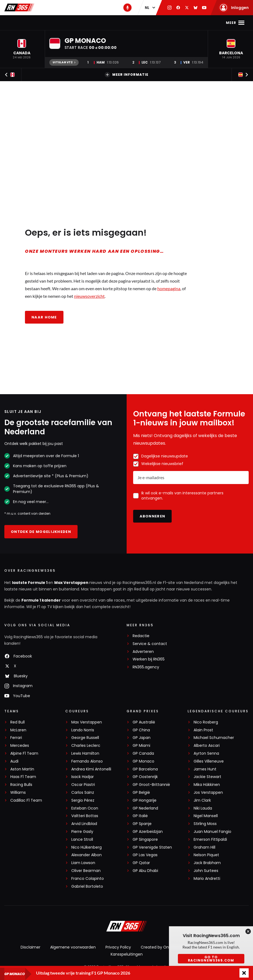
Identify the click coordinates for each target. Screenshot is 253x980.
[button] (22, 49)
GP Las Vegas (145, 855)
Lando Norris (83, 730)
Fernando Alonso (87, 761)
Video (167, 23)
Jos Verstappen (208, 793)
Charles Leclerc (86, 746)
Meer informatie (126, 75)
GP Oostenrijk (145, 777)
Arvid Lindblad (84, 824)
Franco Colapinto (88, 879)
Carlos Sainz (83, 793)
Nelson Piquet (206, 855)
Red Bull (17, 722)
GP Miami (141, 746)
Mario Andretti (207, 879)
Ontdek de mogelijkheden (41, 532)
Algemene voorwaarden (73, 947)
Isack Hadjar (83, 777)
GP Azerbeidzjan (148, 832)
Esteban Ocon (85, 808)
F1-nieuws (32, 23)
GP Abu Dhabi (145, 871)
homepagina (169, 288)
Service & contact (150, 644)
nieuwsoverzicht (89, 296)
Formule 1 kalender (41, 600)
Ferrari (16, 738)
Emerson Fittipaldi (210, 840)
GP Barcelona (145, 769)
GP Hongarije (145, 800)
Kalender (100, 23)
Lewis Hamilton (85, 753)
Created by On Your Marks (166, 947)
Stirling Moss (205, 824)
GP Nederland (145, 808)
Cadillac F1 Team (26, 800)
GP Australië (144, 722)
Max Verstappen (66, 23)
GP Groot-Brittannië (151, 785)
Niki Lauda (203, 808)
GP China (141, 730)
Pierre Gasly (82, 832)
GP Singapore (145, 840)
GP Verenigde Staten (152, 847)
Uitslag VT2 (64, 62)
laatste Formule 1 (30, 583)
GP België (141, 793)
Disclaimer (31, 947)
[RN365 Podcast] (127, 8)
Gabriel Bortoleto (87, 886)
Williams (18, 793)
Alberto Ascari (207, 746)
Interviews (191, 23)
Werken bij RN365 (149, 659)
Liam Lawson (83, 863)
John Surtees (206, 871)
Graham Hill (204, 847)
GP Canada (143, 753)
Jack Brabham (207, 863)
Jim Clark (202, 800)
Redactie (141, 636)
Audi (14, 761)
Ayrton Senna (206, 753)
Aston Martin (22, 769)
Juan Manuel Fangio (212, 832)
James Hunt (205, 769)
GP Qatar (141, 863)
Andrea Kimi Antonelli (91, 769)
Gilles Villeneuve (209, 761)
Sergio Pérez (83, 800)
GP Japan (142, 738)
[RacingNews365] (127, 927)
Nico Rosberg (206, 722)
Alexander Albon (87, 855)
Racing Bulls (21, 785)
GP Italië (140, 816)
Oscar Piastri (83, 785)
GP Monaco (143, 761)
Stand (123, 23)
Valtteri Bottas (85, 816)
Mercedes (20, 746)
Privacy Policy (118, 947)
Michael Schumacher (214, 738)
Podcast (145, 23)
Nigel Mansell (206, 816)
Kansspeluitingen (127, 954)
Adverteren (143, 652)
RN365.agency (146, 667)
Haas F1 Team (23, 777)
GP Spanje (142, 824)
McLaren (18, 730)
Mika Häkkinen (207, 785)
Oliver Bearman (86, 871)
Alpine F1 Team (24, 753)
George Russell (85, 738)
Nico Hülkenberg (87, 847)
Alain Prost (203, 730)
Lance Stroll (82, 840)
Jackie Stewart (207, 777)
